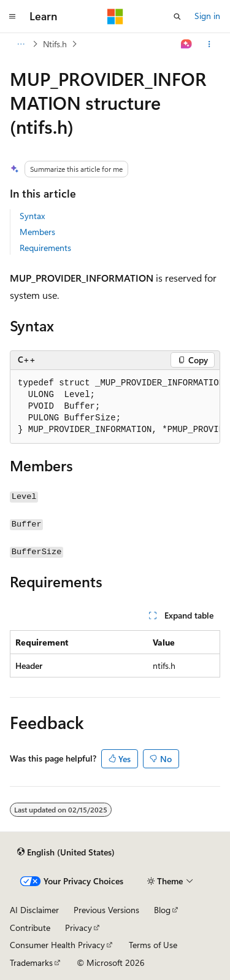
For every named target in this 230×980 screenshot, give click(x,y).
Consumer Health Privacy (57, 945)
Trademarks (31, 963)
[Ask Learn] (187, 44)
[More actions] (209, 44)
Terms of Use (153, 945)
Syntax (32, 216)
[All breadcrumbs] (21, 44)
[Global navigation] (12, 17)
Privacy (79, 928)
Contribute (30, 928)
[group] (115, 407)
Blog (162, 910)
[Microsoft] (115, 17)
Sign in (207, 16)
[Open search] (177, 17)
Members (37, 232)
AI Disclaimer (34, 910)
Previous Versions (106, 910)
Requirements (45, 248)
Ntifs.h (55, 44)
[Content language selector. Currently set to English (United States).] (66, 852)
